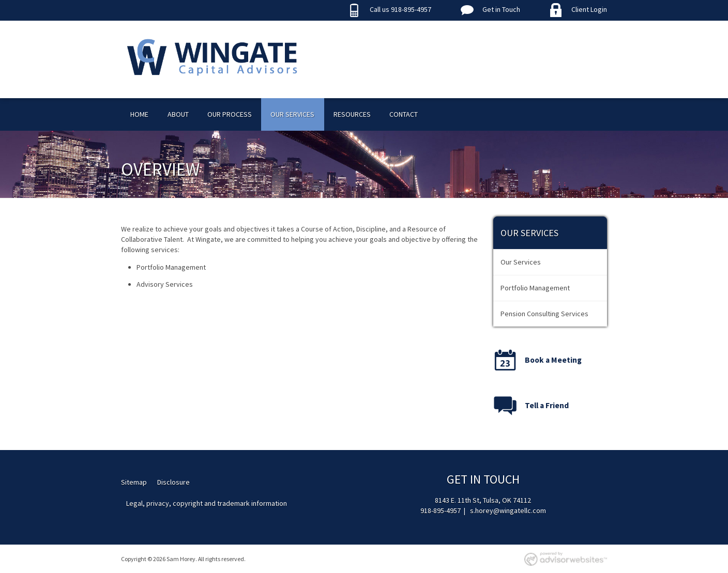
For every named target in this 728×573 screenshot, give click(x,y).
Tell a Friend (547, 405)
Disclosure (173, 482)
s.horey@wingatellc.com (508, 510)
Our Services (292, 114)
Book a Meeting (553, 360)
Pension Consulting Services (544, 314)
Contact (404, 114)
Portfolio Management (535, 288)
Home (139, 114)
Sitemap (134, 482)
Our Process (230, 114)
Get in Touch (501, 9)
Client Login (589, 9)
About (178, 114)
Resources (352, 114)
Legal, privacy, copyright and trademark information (207, 503)
